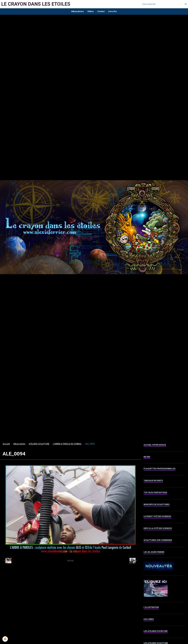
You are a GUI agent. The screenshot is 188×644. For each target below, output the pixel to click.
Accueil (6, 444)
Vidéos (91, 11)
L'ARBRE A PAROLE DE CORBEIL (67, 444)
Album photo (19, 444)
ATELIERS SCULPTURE (39, 444)
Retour (70, 561)
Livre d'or (113, 11)
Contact (101, 11)
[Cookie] (5, 639)
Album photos (77, 11)
